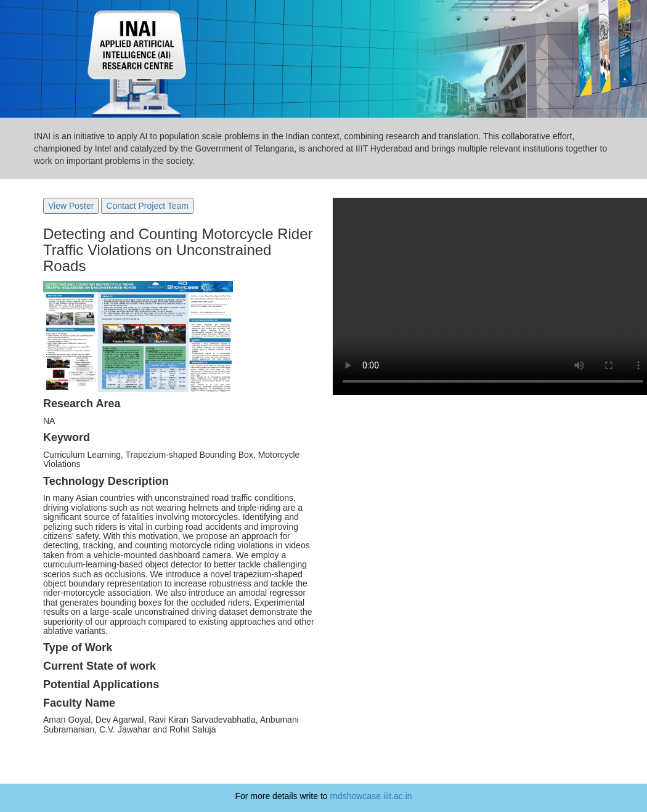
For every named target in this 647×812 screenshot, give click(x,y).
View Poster (71, 206)
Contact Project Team (147, 206)
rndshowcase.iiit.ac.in (371, 796)
